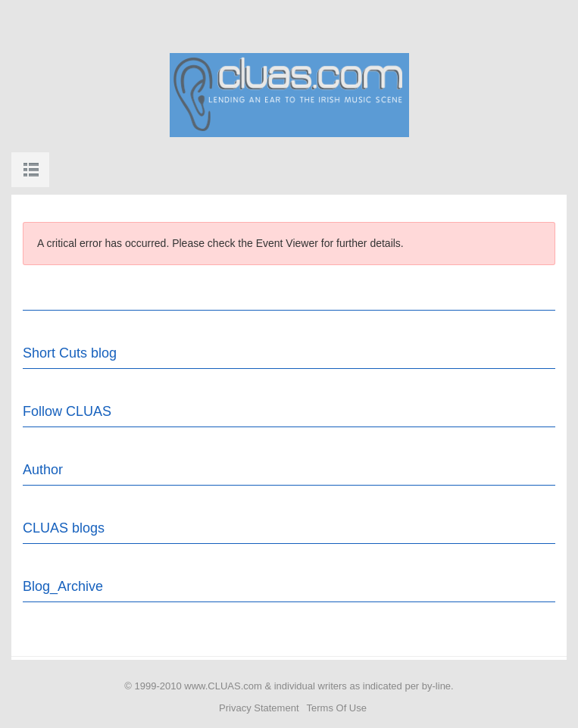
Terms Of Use (337, 708)
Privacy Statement (259, 708)
